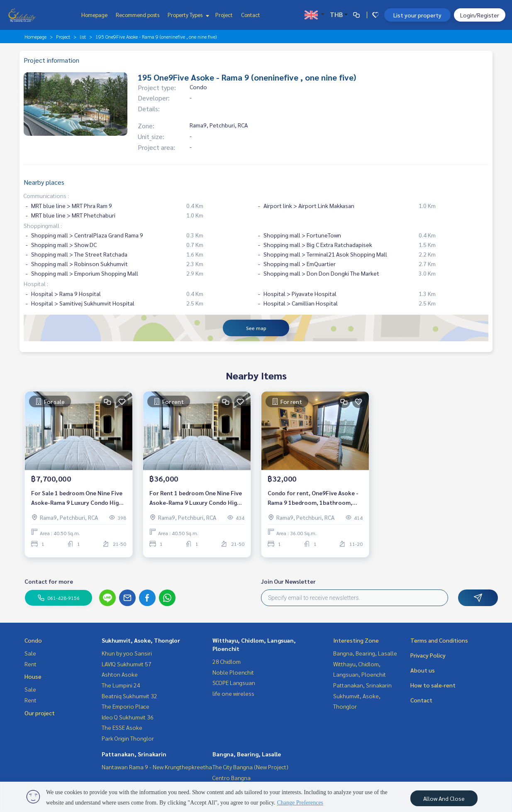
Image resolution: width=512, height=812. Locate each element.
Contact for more (49, 581)
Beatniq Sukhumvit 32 (129, 696)
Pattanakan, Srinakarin (134, 754)
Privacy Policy (428, 655)
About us (423, 670)
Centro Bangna (232, 778)
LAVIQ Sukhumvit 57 (127, 664)
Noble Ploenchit (233, 672)
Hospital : (36, 284)
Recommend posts (138, 15)
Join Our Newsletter (288, 581)
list (83, 37)
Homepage (94, 15)
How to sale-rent (433, 685)
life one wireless (233, 693)
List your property (417, 15)
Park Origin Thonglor (128, 738)
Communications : (46, 196)
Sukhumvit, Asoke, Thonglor (141, 640)
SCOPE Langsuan (234, 682)
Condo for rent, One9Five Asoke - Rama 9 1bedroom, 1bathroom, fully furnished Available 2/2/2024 (313, 500)
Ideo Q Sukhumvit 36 (128, 717)
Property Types (187, 15)
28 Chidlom (227, 661)
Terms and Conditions (439, 640)
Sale (30, 653)
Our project (40, 713)
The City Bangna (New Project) (250, 767)
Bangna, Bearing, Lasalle (247, 754)
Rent (30, 664)
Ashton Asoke (120, 674)
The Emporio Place (126, 706)
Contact (251, 15)
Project (224, 15)
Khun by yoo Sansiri (127, 653)
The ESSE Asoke (122, 727)
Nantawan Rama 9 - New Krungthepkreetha (157, 767)
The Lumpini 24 (121, 685)
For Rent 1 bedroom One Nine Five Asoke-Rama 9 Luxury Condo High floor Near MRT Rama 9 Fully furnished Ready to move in (196, 500)
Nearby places (44, 182)
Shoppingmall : (43, 225)
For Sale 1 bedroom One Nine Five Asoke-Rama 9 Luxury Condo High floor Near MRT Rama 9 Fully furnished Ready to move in (77, 500)
